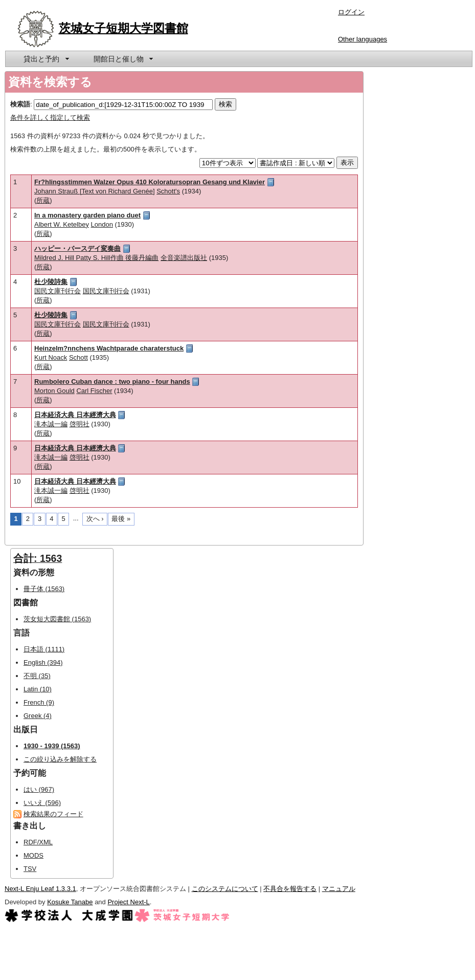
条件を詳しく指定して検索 (50, 117)
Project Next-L (128, 902)
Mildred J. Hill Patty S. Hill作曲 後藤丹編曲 (96, 258)
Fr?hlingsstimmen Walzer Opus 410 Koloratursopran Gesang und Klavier (150, 182)
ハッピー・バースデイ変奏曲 (77, 248)
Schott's (168, 191)
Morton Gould (54, 391)
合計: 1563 (38, 558)
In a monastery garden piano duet (87, 215)
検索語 (20, 104)
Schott (78, 357)
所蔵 (43, 200)
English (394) (43, 662)
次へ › (95, 519)
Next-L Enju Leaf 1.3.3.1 (40, 889)
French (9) (39, 702)
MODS (33, 855)
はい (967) (39, 789)
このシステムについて (225, 889)
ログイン (351, 12)
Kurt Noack (51, 357)
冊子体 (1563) (44, 589)
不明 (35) (37, 676)
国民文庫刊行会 (58, 291)
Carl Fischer (94, 391)
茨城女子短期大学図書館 (123, 28)
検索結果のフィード (53, 814)
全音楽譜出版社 (184, 258)
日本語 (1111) (44, 649)
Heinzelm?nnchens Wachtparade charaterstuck (109, 348)
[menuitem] (46, 59)
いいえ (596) (42, 803)
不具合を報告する (290, 889)
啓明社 (80, 424)
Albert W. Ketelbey (62, 224)
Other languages (363, 39)
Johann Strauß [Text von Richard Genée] (95, 191)
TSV (30, 869)
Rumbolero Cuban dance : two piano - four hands (112, 382)
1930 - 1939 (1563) (52, 746)
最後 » (121, 519)
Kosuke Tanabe (70, 902)
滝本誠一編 (51, 424)
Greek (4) (38, 716)
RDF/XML (38, 842)
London (102, 224)
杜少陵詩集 (51, 282)
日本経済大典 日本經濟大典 (75, 415)
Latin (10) (38, 689)
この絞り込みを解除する (60, 759)
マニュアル (339, 889)
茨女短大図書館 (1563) (57, 619)
